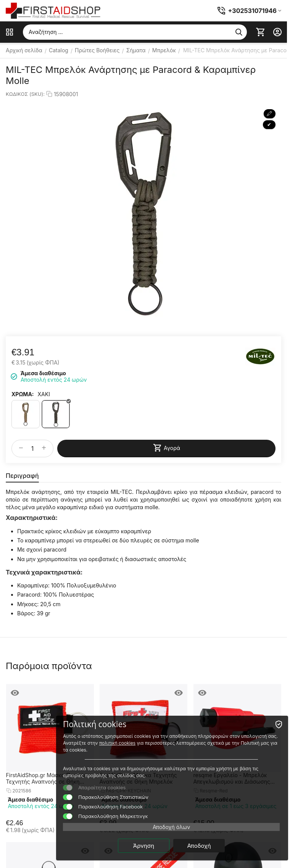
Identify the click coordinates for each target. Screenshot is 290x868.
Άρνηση (144, 846)
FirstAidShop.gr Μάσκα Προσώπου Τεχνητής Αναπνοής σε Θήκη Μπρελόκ (50, 778)
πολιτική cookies (117, 743)
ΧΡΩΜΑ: (23, 394)
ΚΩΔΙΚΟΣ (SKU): (25, 94)
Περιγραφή (22, 476)
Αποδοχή (199, 846)
